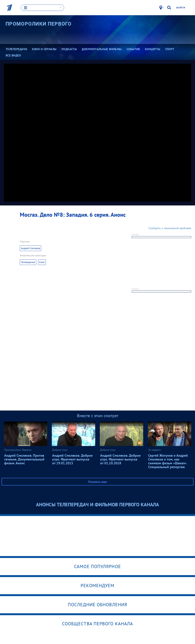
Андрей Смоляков (30, 248)
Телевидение (28, 262)
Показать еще (97, 482)
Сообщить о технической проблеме (170, 228)
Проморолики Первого (39, 24)
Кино (42, 262)
